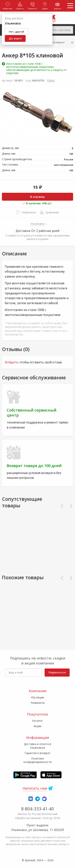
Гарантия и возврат (37, 753)
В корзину (37, 197)
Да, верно (15, 38)
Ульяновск (38, 224)
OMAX (51, 80)
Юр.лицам (37, 697)
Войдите (11, 362)
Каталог (37, 721)
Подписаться (57, 672)
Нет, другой (16, 32)
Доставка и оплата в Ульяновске (37, 746)
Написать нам (35, 788)
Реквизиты (38, 703)
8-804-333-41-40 (38, 809)
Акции (37, 726)
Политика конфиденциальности (38, 760)
